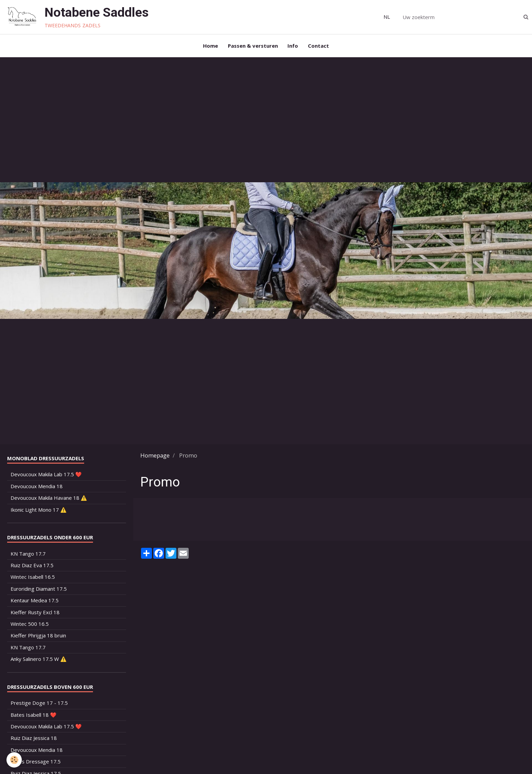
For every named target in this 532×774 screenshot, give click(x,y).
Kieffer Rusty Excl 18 (35, 614)
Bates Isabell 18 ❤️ (34, 716)
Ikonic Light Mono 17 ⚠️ (39, 511)
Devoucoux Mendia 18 (37, 487)
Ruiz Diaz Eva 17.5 (32, 567)
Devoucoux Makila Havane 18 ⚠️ (49, 499)
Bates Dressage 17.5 (36, 763)
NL (387, 17)
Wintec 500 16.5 (30, 625)
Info (293, 46)
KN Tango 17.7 (28, 555)
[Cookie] (14, 760)
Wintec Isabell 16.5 (33, 578)
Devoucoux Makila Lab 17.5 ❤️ (46, 476)
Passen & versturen (253, 46)
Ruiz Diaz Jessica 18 (34, 740)
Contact (319, 46)
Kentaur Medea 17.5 (35, 602)
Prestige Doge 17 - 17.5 (39, 705)
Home (210, 46)
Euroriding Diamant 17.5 (39, 590)
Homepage (155, 457)
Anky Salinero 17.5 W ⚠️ (39, 661)
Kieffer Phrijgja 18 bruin (38, 637)
